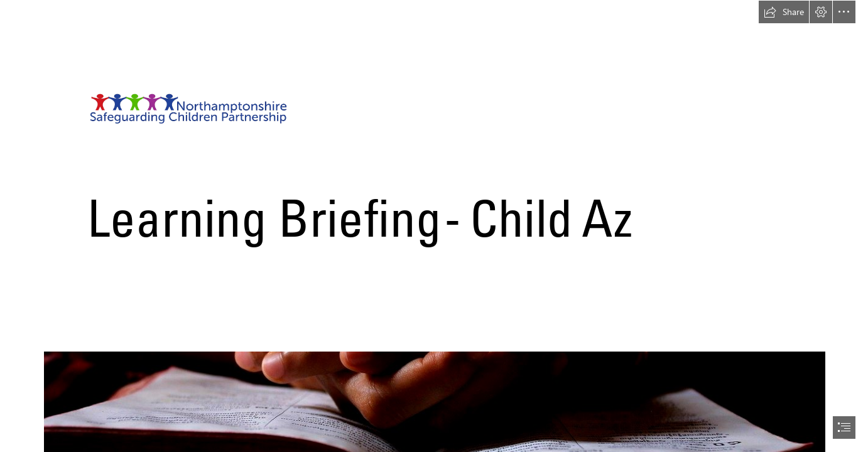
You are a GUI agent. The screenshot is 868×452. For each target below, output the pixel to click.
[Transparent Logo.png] (434, 141)
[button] (784, 12)
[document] (434, 226)
